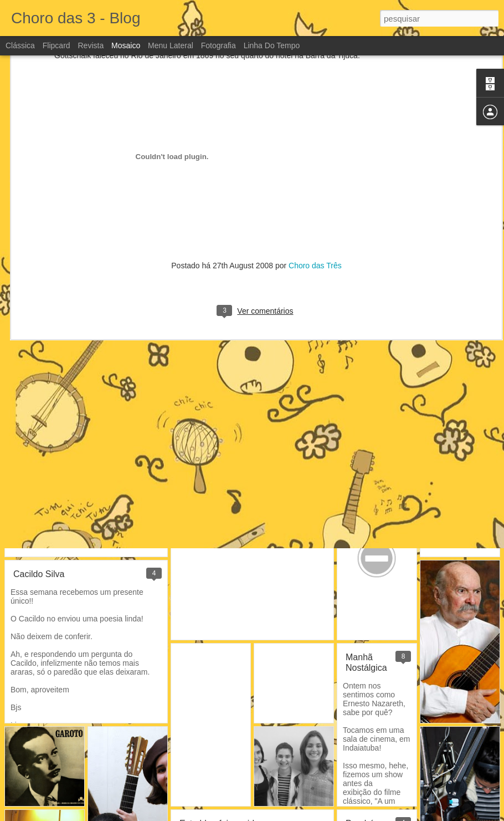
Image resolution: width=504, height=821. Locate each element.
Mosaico (126, 45)
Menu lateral (171, 45)
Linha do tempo (272, 45)
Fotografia (218, 45)
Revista (91, 45)
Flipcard (56, 45)
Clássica (20, 45)
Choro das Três (315, 195)
